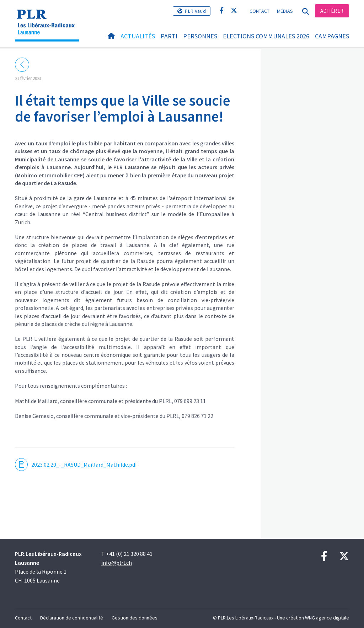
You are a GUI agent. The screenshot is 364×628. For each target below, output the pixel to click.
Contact (260, 11)
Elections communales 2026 (266, 36)
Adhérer (332, 11)
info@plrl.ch (117, 563)
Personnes (200, 36)
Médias (285, 11)
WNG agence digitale (327, 618)
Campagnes (332, 36)
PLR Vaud (195, 11)
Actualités (138, 36)
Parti (169, 36)
